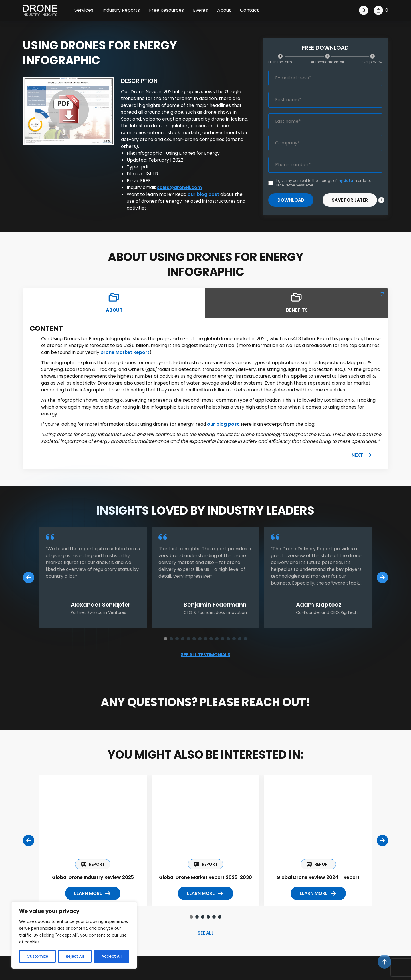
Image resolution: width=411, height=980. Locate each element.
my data (345, 181)
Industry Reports (121, 10)
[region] (74, 935)
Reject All (75, 956)
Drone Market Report (125, 353)
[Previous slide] (29, 578)
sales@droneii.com (180, 187)
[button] (166, 639)
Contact (249, 10)
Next (362, 455)
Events (201, 10)
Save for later (350, 200)
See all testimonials (205, 655)
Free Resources (166, 10)
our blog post (203, 194)
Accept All (112, 956)
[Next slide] (382, 578)
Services (84, 10)
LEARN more (93, 894)
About (224, 10)
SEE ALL (206, 934)
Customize (38, 956)
